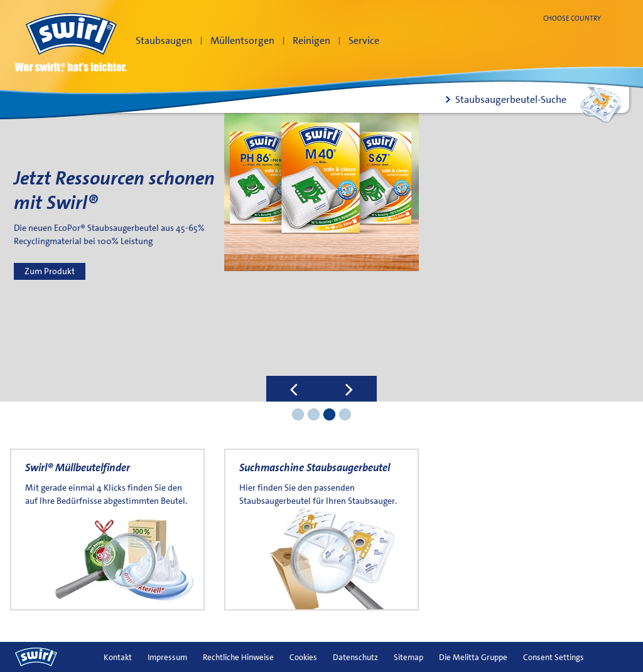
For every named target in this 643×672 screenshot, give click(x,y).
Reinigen (311, 40)
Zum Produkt (50, 271)
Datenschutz (355, 657)
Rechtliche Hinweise (238, 657)
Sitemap (408, 657)
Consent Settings (554, 657)
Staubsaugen (164, 40)
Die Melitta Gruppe (473, 657)
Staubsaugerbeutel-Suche (511, 99)
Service (364, 40)
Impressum (167, 657)
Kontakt (118, 657)
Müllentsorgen (242, 40)
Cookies (303, 657)
